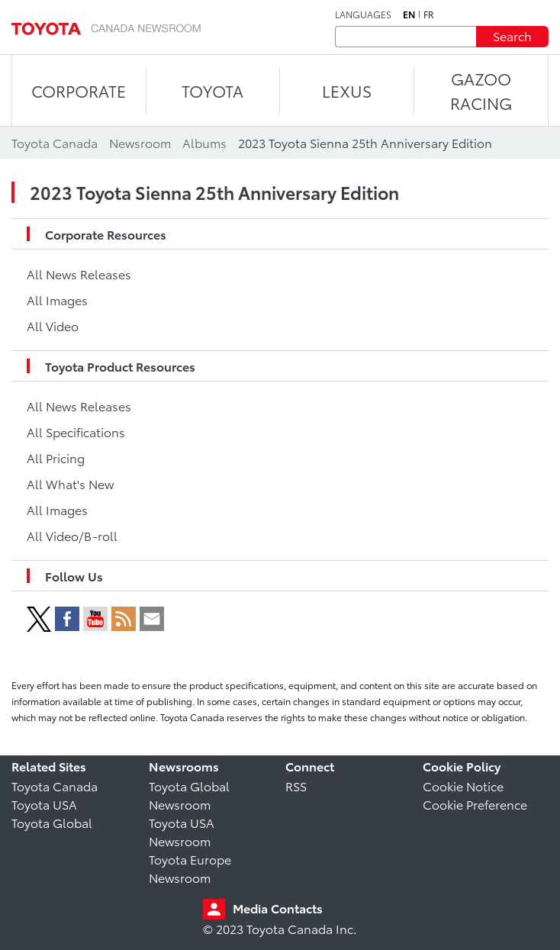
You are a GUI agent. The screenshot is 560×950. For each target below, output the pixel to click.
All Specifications (76, 432)
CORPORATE (79, 90)
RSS (296, 786)
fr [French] (429, 14)
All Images (57, 299)
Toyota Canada (55, 786)
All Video (53, 325)
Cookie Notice (463, 786)
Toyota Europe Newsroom (190, 868)
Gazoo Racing (481, 90)
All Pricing (56, 457)
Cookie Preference (475, 804)
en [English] (409, 14)
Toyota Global (52, 822)
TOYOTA (212, 90)
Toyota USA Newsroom (182, 831)
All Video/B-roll (72, 535)
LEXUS (347, 90)
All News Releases (79, 274)
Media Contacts (278, 908)
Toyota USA (44, 804)
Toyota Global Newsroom (189, 795)
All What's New (70, 483)
